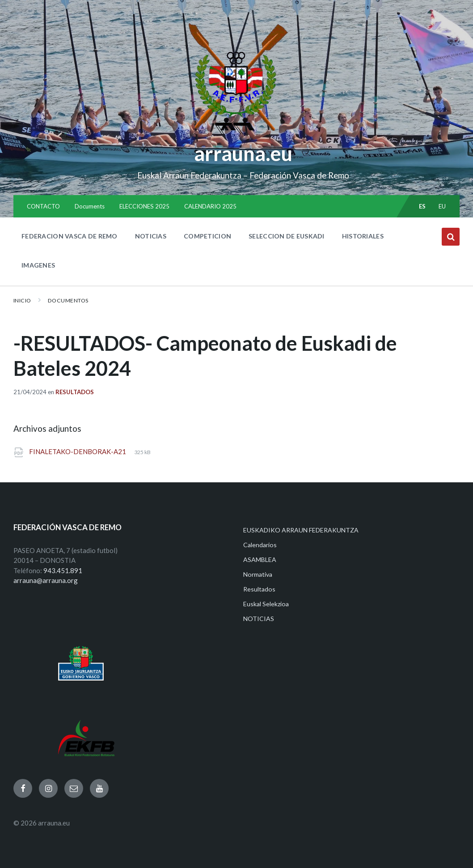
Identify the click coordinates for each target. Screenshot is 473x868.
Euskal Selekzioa (266, 604)
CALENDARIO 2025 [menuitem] (210, 206)
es (422, 206)
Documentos (68, 300)
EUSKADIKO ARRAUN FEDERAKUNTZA (301, 530)
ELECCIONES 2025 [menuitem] (144, 206)
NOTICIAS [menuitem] (151, 236)
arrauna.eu (243, 153)
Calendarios (260, 545)
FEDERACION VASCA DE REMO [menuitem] (70, 236)
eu (442, 206)
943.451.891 (63, 570)
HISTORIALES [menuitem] (363, 236)
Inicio (22, 300)
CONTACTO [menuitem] (43, 206)
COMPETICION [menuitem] (207, 236)
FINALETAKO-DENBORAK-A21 (78, 451)
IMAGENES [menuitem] (38, 265)
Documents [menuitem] (90, 206)
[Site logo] (237, 135)
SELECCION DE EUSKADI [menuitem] (287, 236)
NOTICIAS (259, 619)
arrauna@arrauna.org (46, 580)
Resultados (75, 392)
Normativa (258, 574)
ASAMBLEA (260, 560)
